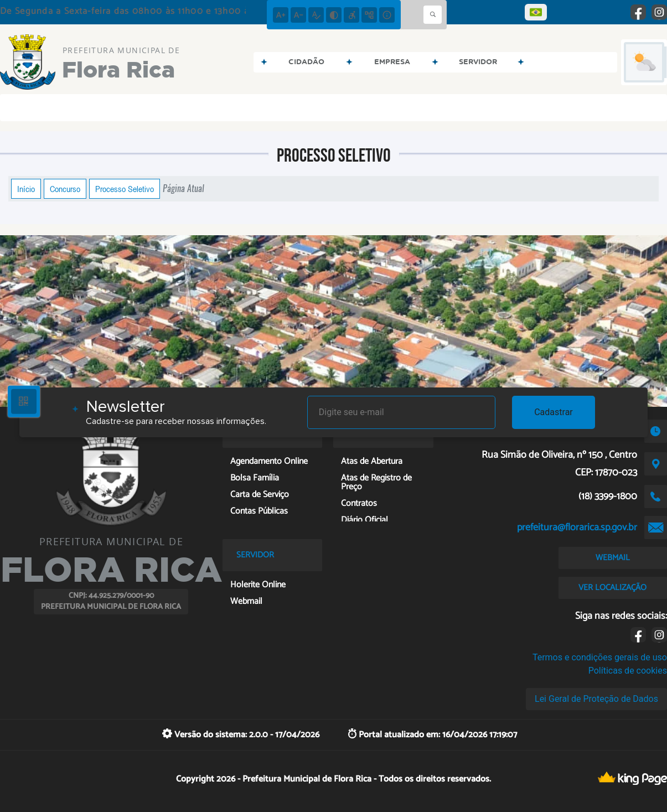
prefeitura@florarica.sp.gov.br (577, 527)
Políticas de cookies (628, 671)
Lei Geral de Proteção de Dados (596, 699)
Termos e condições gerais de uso (600, 657)
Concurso (65, 189)
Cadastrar (554, 412)
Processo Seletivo (125, 189)
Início (26, 189)
